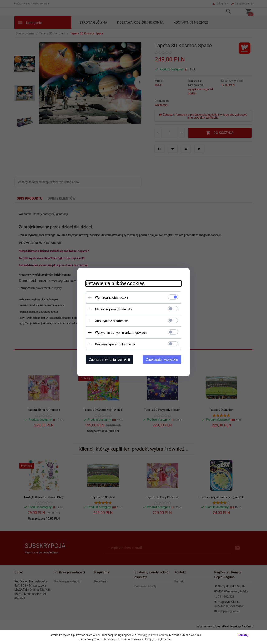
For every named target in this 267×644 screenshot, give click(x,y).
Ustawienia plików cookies (115, 283)
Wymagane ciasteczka (112, 297)
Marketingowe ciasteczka (114, 309)
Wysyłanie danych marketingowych (121, 332)
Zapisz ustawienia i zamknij (109, 359)
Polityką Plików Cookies (152, 635)
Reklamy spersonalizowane (115, 344)
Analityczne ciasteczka (112, 321)
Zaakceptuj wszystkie (162, 359)
